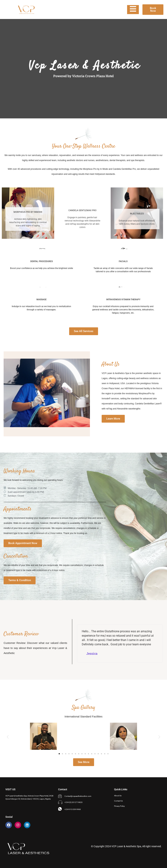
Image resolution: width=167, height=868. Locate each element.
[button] (8, 737)
